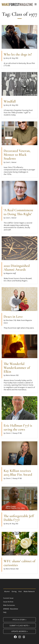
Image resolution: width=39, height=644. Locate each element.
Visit (20, 591)
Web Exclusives (9, 605)
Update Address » (19, 631)
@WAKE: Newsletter (11, 609)
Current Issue (8, 598)
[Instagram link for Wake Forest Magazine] (20, 637)
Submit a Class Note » (19, 626)
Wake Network (29, 591)
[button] (36, 4)
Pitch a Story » (20, 620)
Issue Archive (8, 602)
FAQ (5, 612)
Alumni (7, 591)
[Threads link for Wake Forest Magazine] (24, 637)
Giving (14, 591)
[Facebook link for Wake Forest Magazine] (16, 637)
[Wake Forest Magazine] (17, 4)
